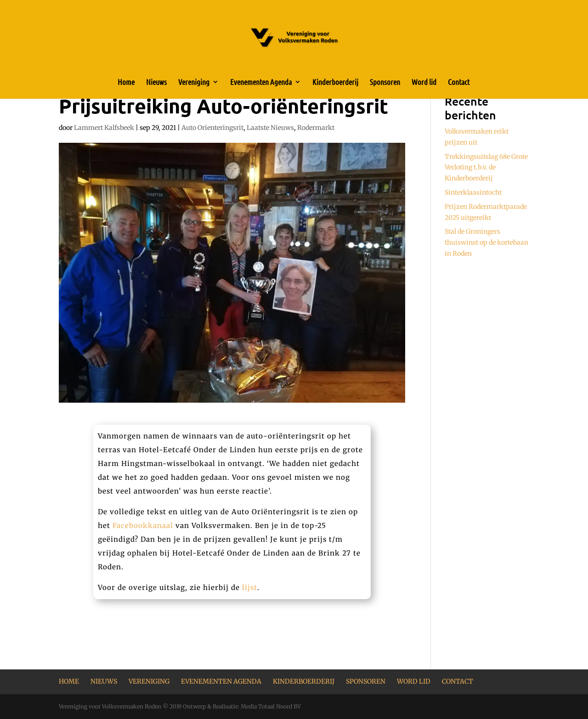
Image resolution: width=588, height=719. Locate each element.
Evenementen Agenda (261, 82)
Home (126, 82)
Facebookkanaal (143, 525)
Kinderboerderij (335, 82)
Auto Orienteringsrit (212, 128)
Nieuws (156, 82)
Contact (459, 82)
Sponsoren (385, 82)
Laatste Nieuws (270, 128)
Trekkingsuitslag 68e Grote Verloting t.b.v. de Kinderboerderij (486, 168)
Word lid (424, 82)
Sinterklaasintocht (473, 192)
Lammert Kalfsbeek (104, 128)
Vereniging (194, 82)
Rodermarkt (316, 128)
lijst (250, 587)
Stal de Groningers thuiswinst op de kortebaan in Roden (486, 242)
